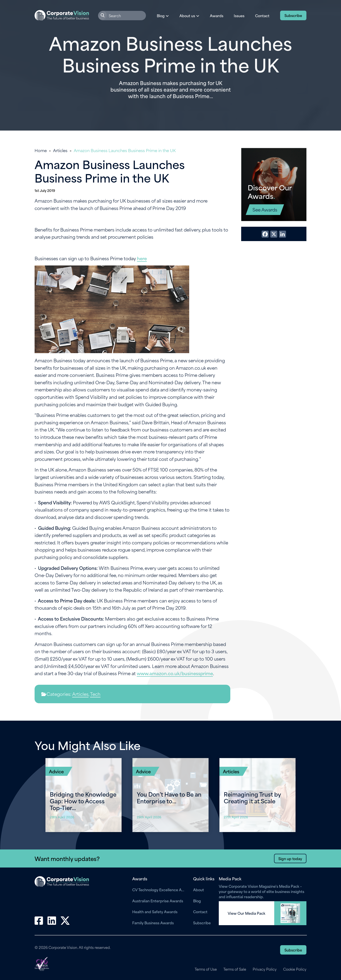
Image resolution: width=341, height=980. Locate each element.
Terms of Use (205, 969)
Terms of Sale (234, 969)
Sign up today (290, 858)
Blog (197, 901)
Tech (95, 694)
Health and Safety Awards (155, 911)
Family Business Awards (153, 923)
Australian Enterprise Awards (158, 901)
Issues (239, 15)
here (142, 258)
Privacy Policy (265, 969)
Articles (60, 150)
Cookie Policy (295, 969)
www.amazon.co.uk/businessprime (175, 673)
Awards (217, 15)
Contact (262, 15)
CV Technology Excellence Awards (159, 889)
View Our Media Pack (247, 913)
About (199, 889)
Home (41, 150)
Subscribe (293, 15)
